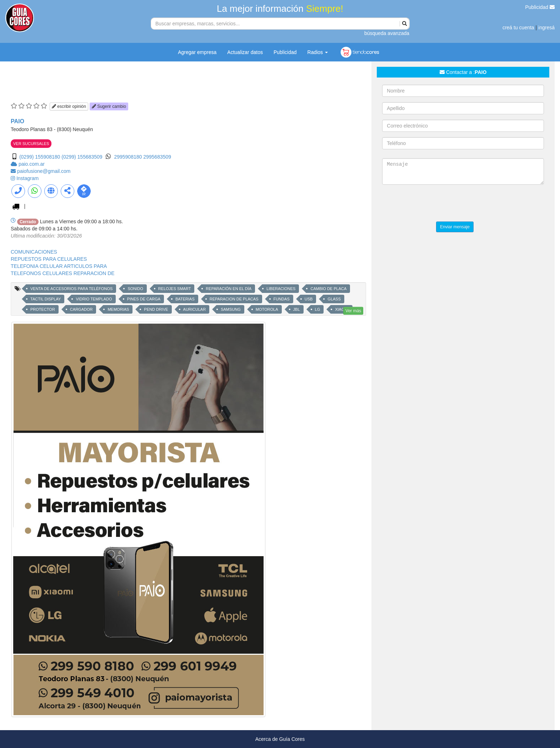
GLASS (334, 299)
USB (309, 299)
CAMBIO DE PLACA (328, 289)
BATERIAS (185, 299)
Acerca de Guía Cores (280, 739)
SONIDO (135, 289)
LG (318, 309)
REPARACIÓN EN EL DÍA (229, 289)
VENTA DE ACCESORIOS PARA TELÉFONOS (71, 289)
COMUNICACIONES (34, 252)
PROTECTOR (43, 309)
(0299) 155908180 (40, 157)
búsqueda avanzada (387, 33)
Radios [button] (318, 52)
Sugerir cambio (109, 106)
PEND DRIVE (156, 309)
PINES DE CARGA (144, 299)
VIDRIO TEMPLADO (94, 299)
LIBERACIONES (281, 289)
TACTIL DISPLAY (46, 299)
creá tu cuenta (518, 28)
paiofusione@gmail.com (44, 171)
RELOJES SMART (175, 289)
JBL (297, 309)
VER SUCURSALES (31, 144)
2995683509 (157, 157)
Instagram (27, 178)
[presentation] (436, 204)
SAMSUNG (231, 309)
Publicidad (540, 7)
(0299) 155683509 (82, 157)
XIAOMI (342, 309)
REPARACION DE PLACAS (234, 299)
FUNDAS (282, 299)
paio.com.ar (32, 164)
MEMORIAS (118, 309)
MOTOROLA (267, 309)
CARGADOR (81, 309)
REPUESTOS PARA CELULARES (49, 259)
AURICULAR (195, 309)
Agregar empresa (197, 52)
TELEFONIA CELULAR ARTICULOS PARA (59, 266)
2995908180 (129, 157)
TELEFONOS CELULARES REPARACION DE (63, 273)
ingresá (546, 28)
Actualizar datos (245, 52)
